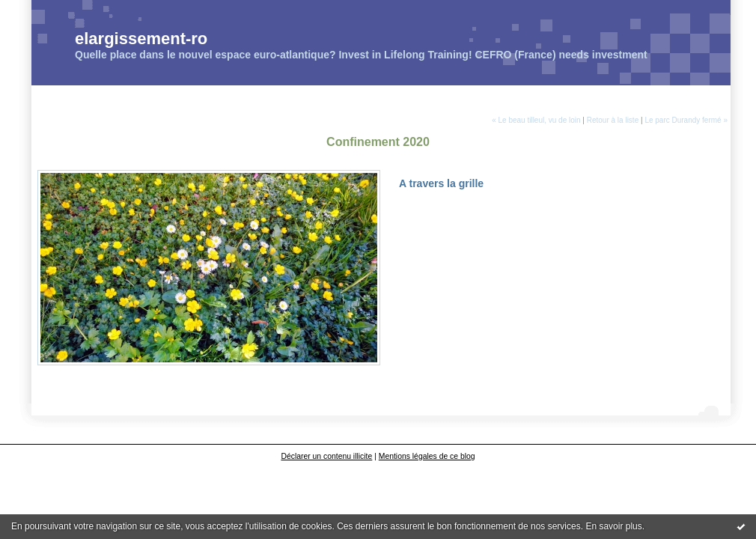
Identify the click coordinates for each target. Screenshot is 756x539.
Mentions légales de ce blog (427, 456)
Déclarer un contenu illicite (326, 456)
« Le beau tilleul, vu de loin (536, 120)
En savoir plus (613, 526)
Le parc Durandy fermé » (686, 120)
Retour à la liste (613, 120)
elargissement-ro (141, 39)
